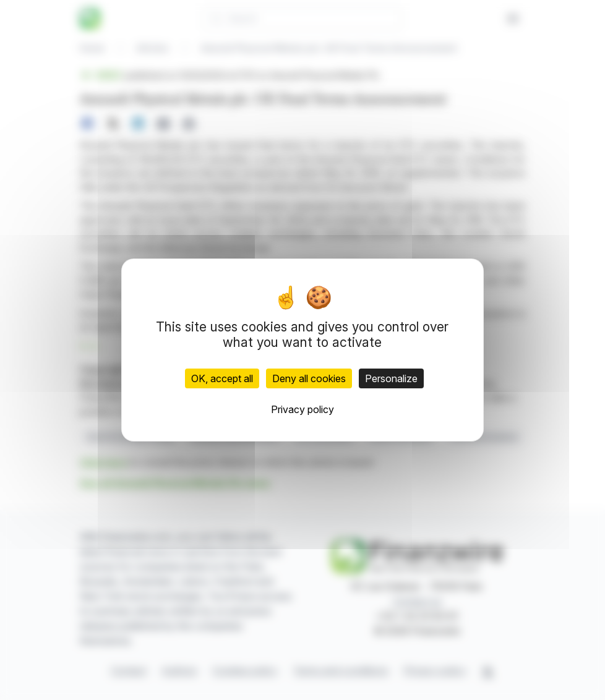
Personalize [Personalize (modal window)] (391, 378)
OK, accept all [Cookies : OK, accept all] (222, 378)
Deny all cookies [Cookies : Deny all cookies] (309, 378)
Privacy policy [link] (302, 409)
